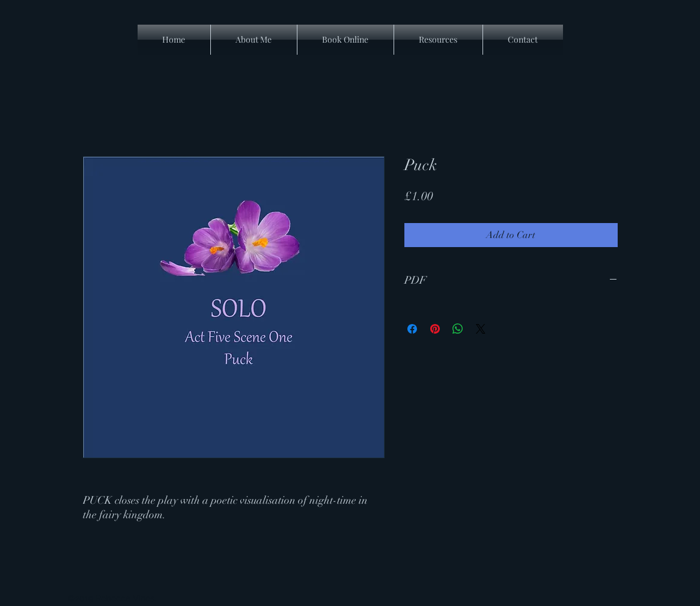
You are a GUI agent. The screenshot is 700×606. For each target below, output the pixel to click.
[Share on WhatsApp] (458, 329)
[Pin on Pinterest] (435, 329)
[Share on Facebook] (412, 329)
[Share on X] (481, 329)
